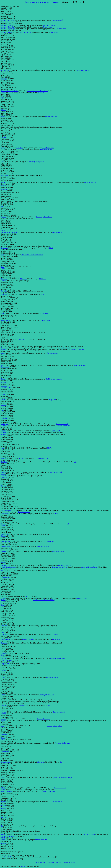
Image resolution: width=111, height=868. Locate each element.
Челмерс (4, 805)
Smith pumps (56, 640)
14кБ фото (23, 279)
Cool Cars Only (61, 29)
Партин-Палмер (6, 510)
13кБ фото (20, 148)
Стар (27, 596)
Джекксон (4, 182)
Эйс (2, 826)
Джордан (4, 189)
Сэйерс (3, 677)
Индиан (3, 231)
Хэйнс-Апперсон (6, 791)
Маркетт (4, 395)
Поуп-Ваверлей (6, 541)
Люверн (3, 379)
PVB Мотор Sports (48, 148)
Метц (3, 410)
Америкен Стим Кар (7, 27)
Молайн (3, 431)
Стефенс (4, 659)
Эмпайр (3, 834)
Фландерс (4, 734)
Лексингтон (5, 348)
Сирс (2, 633)
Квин (2, 255)
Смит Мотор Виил (26, 32)
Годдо (3, 148)
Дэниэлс (4, 217)
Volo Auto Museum (52, 353)
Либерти (4, 353)
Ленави (3, 350)
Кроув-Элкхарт (6, 320)
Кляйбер (4, 281)
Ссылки (65, 862)
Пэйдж (3, 562)
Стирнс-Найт (5, 664)
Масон (3, 400)
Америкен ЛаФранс (7, 20)
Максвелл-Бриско (6, 388)
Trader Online (47, 27)
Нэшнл (3, 474)
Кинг (2, 267)
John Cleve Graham (7, 857)
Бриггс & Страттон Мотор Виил (37, 91)
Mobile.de (42, 279)
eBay (42, 294)
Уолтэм (3, 719)
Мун (2, 448)
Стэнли (3, 671)
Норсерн (4, 472)
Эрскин (3, 843)
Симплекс (4, 626)
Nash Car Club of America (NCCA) (44, 600)
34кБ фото (21, 458)
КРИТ (3, 313)
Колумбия (4, 291)
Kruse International (57, 20)
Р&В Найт (4, 462)
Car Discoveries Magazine (54, 379)
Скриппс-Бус (5, 634)
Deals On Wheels (82, 598)
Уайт (2, 710)
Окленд (3, 486)
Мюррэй (4, 458)
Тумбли (3, 705)
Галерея (43, 862)
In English (72, 862)
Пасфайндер (5, 514)
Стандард (4, 653)
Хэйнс (3, 790)
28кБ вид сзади (57, 232)
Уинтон (3, 712)
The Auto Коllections (43, 719)
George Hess (52, 400)
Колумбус (4, 294)
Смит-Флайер (5, 640)
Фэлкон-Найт (5, 752)
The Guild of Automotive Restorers (32, 255)
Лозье (3, 365)
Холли (3, 778)
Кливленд (4, 279)
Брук (2, 98)
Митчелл (4, 419)
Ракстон (3, 565)
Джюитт (3, 186)
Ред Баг (3, 571)
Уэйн (2, 726)
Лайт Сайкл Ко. (23, 339)
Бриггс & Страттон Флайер (10, 91)
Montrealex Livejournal (83, 70)
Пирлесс (4, 536)
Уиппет (3, 714)
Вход (37, 862)
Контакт (23, 866)
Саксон (3, 605)
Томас (3, 695)
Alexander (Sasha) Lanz (62, 743)
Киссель (3, 269)
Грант (3, 149)
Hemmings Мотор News (36, 162)
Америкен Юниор (7, 32)
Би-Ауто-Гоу (5, 70)
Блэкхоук (4, 79)
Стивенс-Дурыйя (6, 660)
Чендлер (4, 809)
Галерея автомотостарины (38, 2)
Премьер (4, 552)
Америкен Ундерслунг (8, 29)
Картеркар (4, 248)
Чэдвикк (3, 802)
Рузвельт (4, 598)
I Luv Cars (41, 93)
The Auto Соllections (77, 350)
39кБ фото (22, 705)
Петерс (3, 526)
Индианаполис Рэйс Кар (9, 232)
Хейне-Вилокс (5, 762)
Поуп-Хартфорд (6, 546)
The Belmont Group (90, 182)
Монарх (3, 432)
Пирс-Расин (5, 534)
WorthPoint (54, 32)
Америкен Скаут (6, 25)
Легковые (56, 2)
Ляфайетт (4, 382)
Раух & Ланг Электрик (8, 567)
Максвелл (4, 386)
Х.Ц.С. (3, 788)
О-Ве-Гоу (4, 476)
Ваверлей (4, 117)
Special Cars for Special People (62, 778)
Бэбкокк (3, 110)
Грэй (2, 162)
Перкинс (4, 524)
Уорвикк (4, 721)
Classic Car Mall (56, 431)
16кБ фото (41, 762)
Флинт (3, 738)
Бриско (3, 93)
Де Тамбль (4, 175)
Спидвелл (4, 643)
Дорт (2, 206)
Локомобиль (5, 367)
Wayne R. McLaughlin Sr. (89, 567)
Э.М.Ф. (3, 838)
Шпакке (3, 817)
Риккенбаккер (5, 577)
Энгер (3, 840)
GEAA (51, 248)
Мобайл (3, 426)
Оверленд (4, 477)
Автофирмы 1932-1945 (54, 862)
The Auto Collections (65, 565)
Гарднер (3, 137)
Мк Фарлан (4, 424)
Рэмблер (4, 600)
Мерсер (3, 405)
